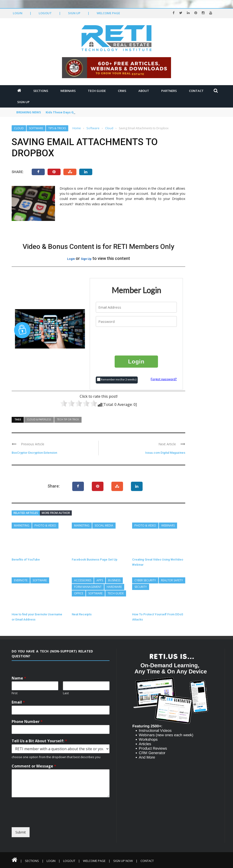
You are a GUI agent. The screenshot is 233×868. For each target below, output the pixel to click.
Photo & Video (45, 525)
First (15, 693)
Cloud (19, 128)
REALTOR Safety (172, 580)
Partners (169, 91)
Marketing (22, 525)
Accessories (83, 580)
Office (79, 593)
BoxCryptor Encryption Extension (34, 453)
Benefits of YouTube (26, 559)
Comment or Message (34, 766)
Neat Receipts (82, 614)
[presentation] (137, 341)
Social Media (104, 525)
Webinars (68, 91)
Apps (100, 580)
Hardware (114, 587)
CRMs (122, 91)
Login (18, 13)
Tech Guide (97, 91)
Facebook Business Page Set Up (95, 559)
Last (66, 693)
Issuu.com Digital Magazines (165, 453)
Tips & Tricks (57, 128)
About (144, 91)
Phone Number (27, 722)
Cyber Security (145, 580)
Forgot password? (164, 379)
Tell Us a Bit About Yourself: (39, 741)
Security (141, 587)
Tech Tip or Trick (68, 419)
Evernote (21, 580)
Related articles (26, 513)
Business (114, 580)
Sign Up (74, 13)
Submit (21, 832)
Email (18, 702)
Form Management (88, 587)
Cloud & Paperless (39, 419)
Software (36, 128)
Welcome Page (108, 13)
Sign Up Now (123, 861)
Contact (196, 91)
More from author (56, 513)
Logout (45, 13)
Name (19, 678)
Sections (41, 91)
